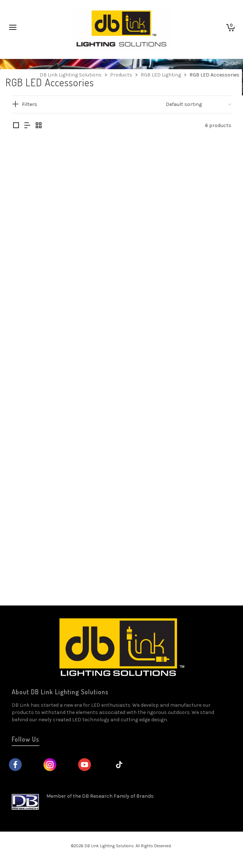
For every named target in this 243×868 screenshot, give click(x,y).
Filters (30, 104)
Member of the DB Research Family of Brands (100, 796)
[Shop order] (199, 104)
